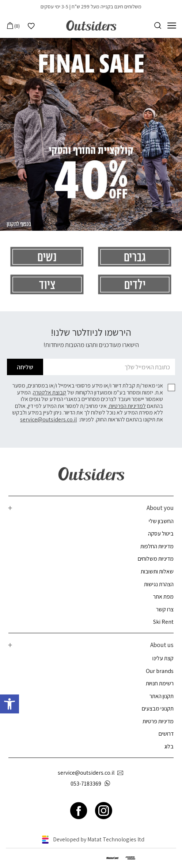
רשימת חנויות (160, 683)
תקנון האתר (162, 696)
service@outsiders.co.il (48, 419)
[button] (10, 704)
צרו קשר (165, 609)
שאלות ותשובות (157, 571)
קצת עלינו (163, 658)
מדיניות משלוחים (156, 559)
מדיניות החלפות (157, 546)
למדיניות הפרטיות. (127, 406)
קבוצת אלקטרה (50, 392)
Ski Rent (163, 622)
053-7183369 (92, 784)
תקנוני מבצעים (158, 709)
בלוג (169, 746)
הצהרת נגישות (159, 584)
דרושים (166, 734)
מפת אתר (163, 597)
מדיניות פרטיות (158, 721)
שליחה (25, 367)
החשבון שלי (161, 521)
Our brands (160, 671)
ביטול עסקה (161, 534)
